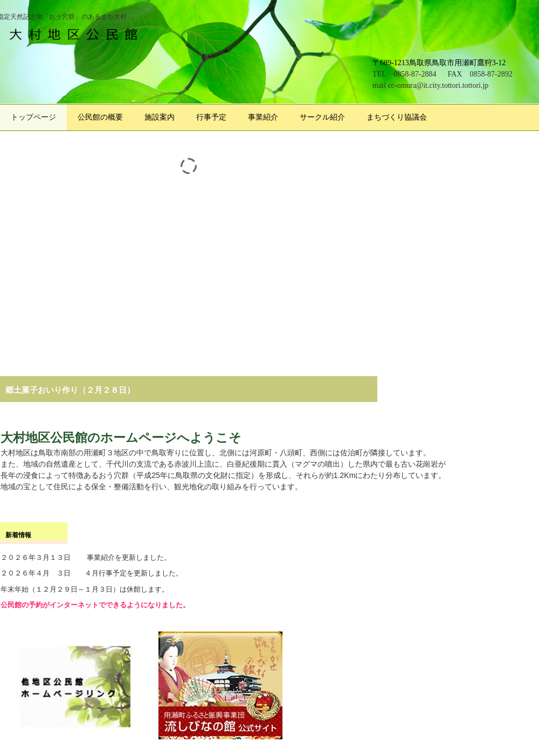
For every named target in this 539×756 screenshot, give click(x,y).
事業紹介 (263, 117)
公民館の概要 (100, 117)
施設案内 (160, 117)
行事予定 (211, 117)
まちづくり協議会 (397, 117)
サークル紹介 (322, 117)
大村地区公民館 (78, 34)
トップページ (33, 117)
